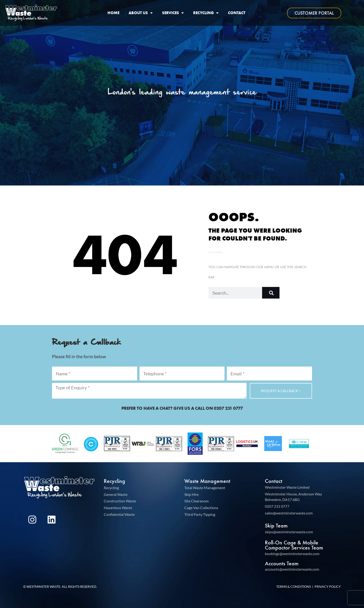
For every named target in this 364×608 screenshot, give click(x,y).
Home (113, 13)
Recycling (206, 13)
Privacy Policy (328, 587)
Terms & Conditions (294, 587)
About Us (141, 13)
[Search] (271, 293)
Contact (237, 13)
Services (173, 13)
